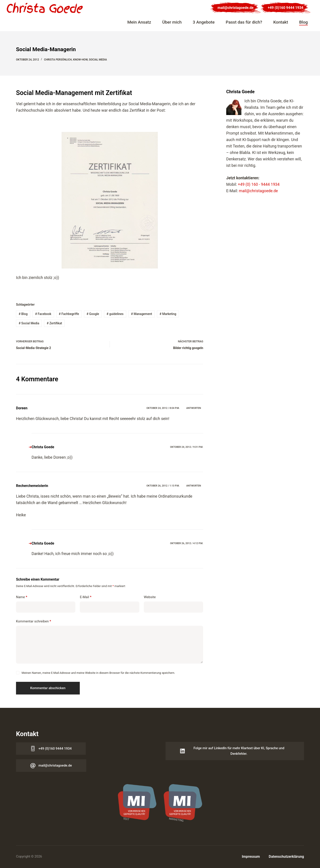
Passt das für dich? (244, 22)
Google (93, 314)
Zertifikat (54, 323)
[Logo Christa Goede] (45, 8)
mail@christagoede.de (236, 8)
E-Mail (86, 597)
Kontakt (281, 22)
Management (142, 314)
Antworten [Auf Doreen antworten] (194, 408)
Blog (303, 22)
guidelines (115, 314)
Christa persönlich (58, 60)
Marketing (168, 314)
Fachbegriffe (69, 314)
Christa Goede (43, 447)
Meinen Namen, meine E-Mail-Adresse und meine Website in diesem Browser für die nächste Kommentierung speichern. (98, 673)
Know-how (80, 60)
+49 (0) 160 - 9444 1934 (259, 184)
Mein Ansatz (139, 22)
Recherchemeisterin (32, 486)
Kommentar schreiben (34, 621)
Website (150, 597)
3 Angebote (204, 22)
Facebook (43, 314)
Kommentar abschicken (48, 688)
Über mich (172, 22)
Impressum (251, 857)
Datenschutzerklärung (286, 857)
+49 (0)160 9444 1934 (286, 8)
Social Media (98, 60)
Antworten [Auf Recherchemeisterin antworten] (194, 486)
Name (22, 597)
